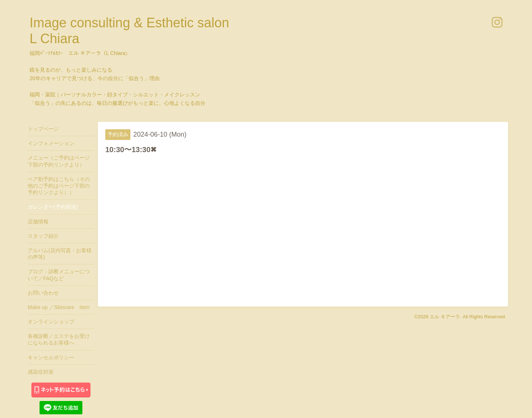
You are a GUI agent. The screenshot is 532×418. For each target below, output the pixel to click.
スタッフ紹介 (43, 236)
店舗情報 (38, 222)
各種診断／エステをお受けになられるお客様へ (59, 339)
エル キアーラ (445, 317)
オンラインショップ (51, 322)
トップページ (43, 129)
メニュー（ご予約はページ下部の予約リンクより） (59, 161)
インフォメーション (51, 143)
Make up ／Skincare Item (59, 307)
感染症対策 (41, 372)
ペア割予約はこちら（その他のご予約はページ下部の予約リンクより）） (59, 186)
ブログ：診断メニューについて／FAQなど (59, 275)
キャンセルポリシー (51, 357)
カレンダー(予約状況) (53, 207)
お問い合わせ (43, 293)
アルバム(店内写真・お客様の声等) (60, 254)
